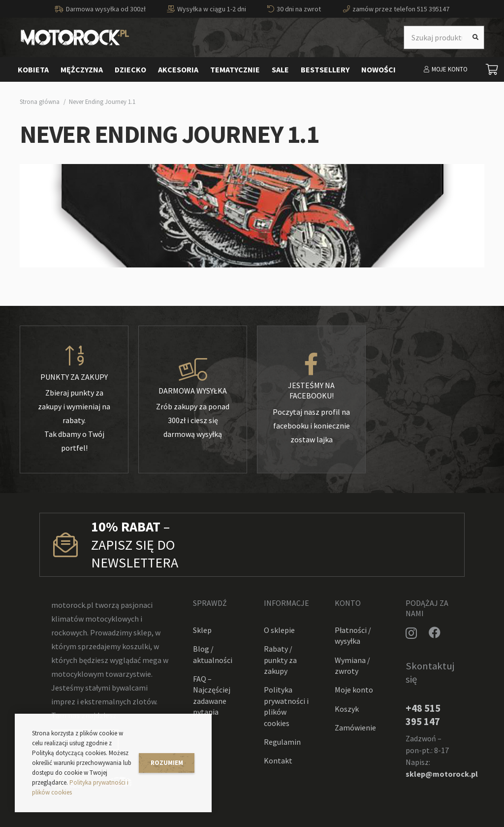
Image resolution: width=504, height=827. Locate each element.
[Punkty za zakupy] (74, 356)
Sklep (202, 630)
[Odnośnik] (75, 37)
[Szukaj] (475, 37)
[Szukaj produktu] (444, 37)
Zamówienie (355, 728)
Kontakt (278, 761)
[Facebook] (435, 632)
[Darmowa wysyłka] (193, 370)
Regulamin (282, 742)
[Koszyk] (492, 69)
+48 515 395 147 (423, 715)
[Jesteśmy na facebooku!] (311, 364)
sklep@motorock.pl (442, 774)
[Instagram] (411, 633)
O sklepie (279, 630)
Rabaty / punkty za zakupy (280, 660)
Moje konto (354, 690)
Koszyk (347, 709)
